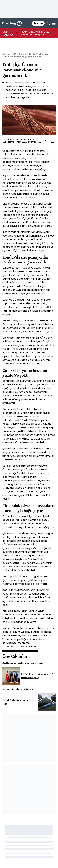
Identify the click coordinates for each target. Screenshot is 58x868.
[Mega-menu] (54, 23)
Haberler (22, 54)
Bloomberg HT (9, 54)
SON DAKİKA (8, 33)
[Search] (48, 23)
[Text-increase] (46, 141)
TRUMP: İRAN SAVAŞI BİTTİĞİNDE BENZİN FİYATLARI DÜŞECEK (35, 33)
